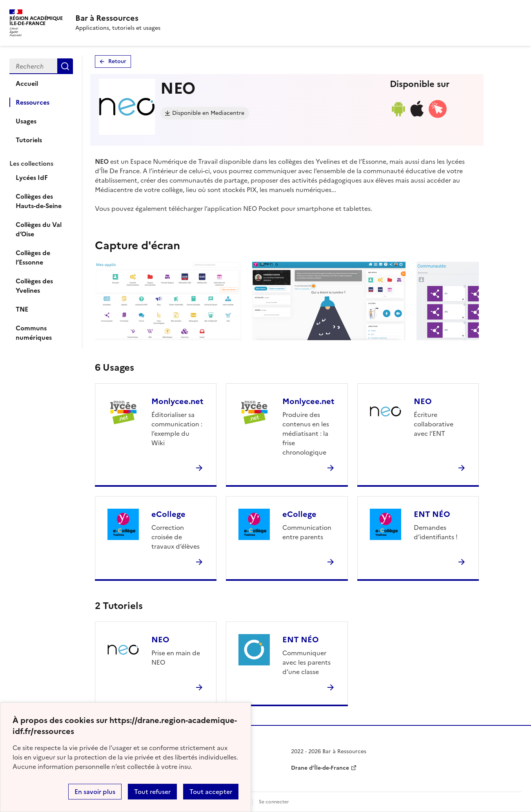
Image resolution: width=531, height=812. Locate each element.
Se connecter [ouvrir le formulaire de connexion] (274, 802)
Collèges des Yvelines (34, 286)
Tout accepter (211, 792)
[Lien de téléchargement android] (398, 116)
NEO (423, 401)
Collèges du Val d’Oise (39, 229)
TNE (22, 309)
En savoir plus (95, 792)
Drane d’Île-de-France (320, 768)
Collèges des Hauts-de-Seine (39, 201)
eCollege (168, 514)
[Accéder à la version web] (438, 116)
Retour (117, 61)
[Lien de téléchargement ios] (417, 116)
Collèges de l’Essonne (33, 257)
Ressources (33, 102)
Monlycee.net (177, 401)
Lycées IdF (32, 178)
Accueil (27, 83)
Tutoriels (29, 140)
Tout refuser (152, 792)
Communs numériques (34, 333)
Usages (26, 121)
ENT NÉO (432, 514)
